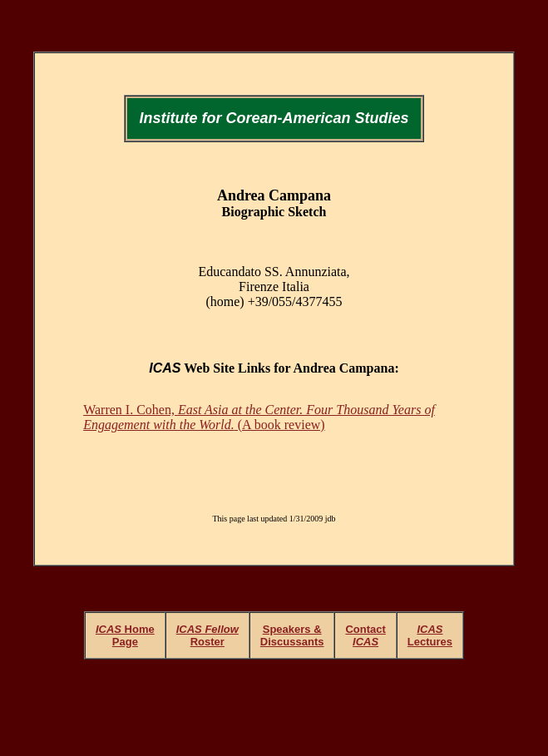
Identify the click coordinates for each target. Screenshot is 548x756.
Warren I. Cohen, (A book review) (259, 417)
